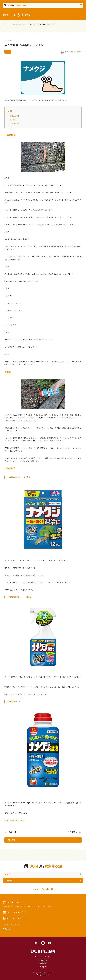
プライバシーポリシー (43, 957)
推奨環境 (43, 964)
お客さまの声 (8, 906)
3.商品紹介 (14, 124)
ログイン (43, 874)
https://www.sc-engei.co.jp (15, 820)
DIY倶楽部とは (11, 902)
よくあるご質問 (45, 906)
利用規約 (6, 929)
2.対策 (13, 120)
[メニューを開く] (81, 5)
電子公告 (43, 967)
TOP (5, 24)
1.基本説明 (14, 116)
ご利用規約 (43, 960)
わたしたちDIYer (18, 25)
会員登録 (43, 881)
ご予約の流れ (20, 906)
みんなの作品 (32, 906)
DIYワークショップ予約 (15, 912)
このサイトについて (11, 925)
